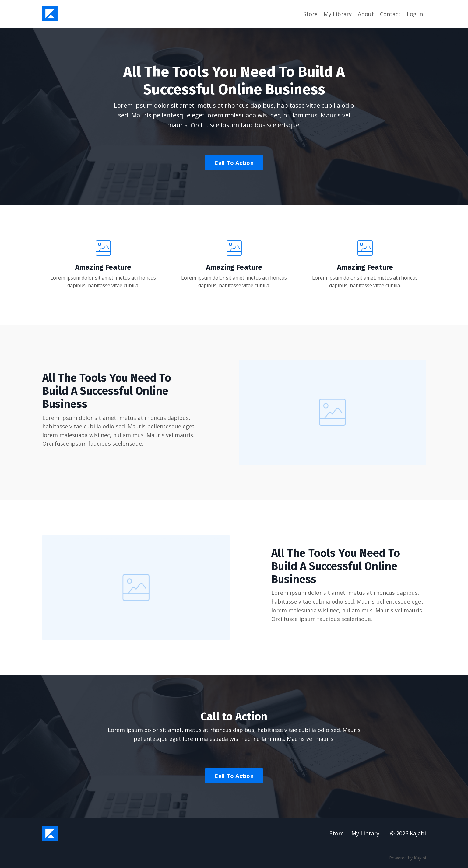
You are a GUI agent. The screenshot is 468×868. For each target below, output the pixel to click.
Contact (390, 14)
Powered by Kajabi (408, 858)
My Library (338, 14)
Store (310, 14)
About (366, 14)
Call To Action (234, 163)
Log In (415, 14)
